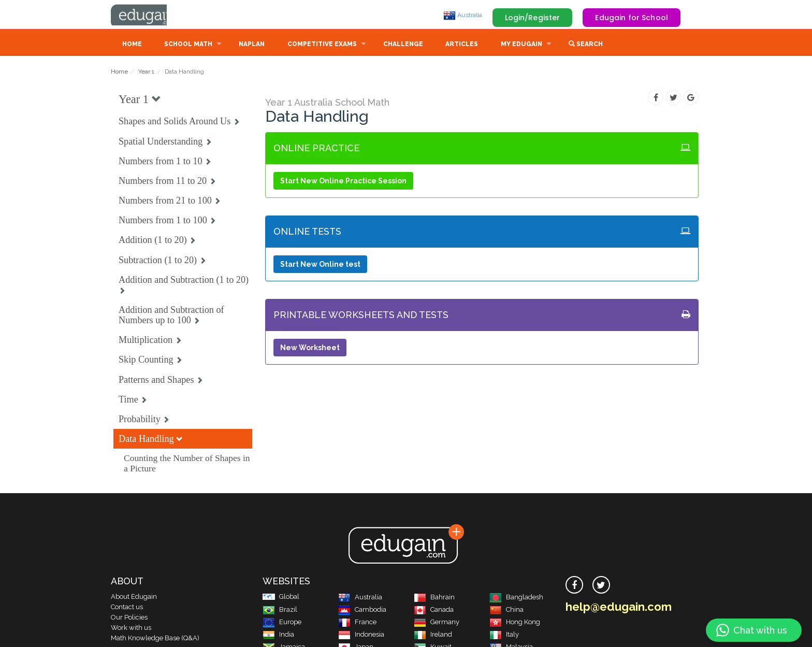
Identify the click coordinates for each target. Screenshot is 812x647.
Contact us (127, 608)
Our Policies (129, 618)
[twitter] (601, 586)
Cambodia (362, 610)
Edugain (150, 15)
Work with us (131, 629)
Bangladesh (516, 598)
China (506, 610)
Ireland (433, 635)
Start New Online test (320, 265)
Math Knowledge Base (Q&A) (155, 639)
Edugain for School (632, 18)
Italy (504, 635)
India (278, 635)
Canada (434, 610)
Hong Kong (515, 623)
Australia (463, 15)
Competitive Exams (322, 45)
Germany (437, 623)
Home (132, 45)
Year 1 (146, 73)
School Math (188, 45)
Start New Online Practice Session (343, 182)
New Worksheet (310, 349)
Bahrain (434, 598)
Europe (282, 623)
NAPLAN (252, 45)
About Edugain (134, 598)
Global (281, 598)
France (357, 623)
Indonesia (361, 635)
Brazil (280, 610)
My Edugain (521, 45)
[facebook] (574, 586)
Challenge (403, 45)
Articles (462, 45)
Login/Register (533, 18)
